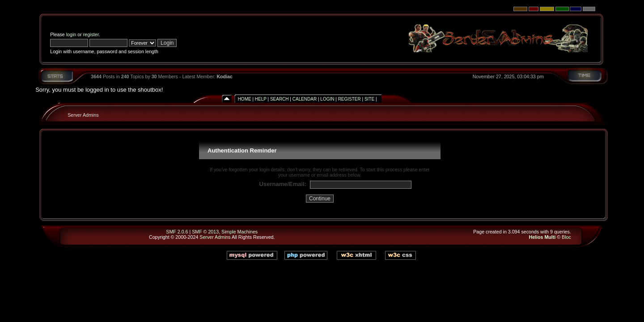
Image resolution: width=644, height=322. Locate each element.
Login (327, 99)
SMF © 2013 (205, 232)
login (71, 34)
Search (280, 99)
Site (369, 99)
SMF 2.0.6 (177, 232)
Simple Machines (239, 232)
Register (350, 99)
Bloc (566, 237)
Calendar (305, 99)
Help (261, 99)
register (91, 34)
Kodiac (225, 76)
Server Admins (83, 115)
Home (245, 99)
